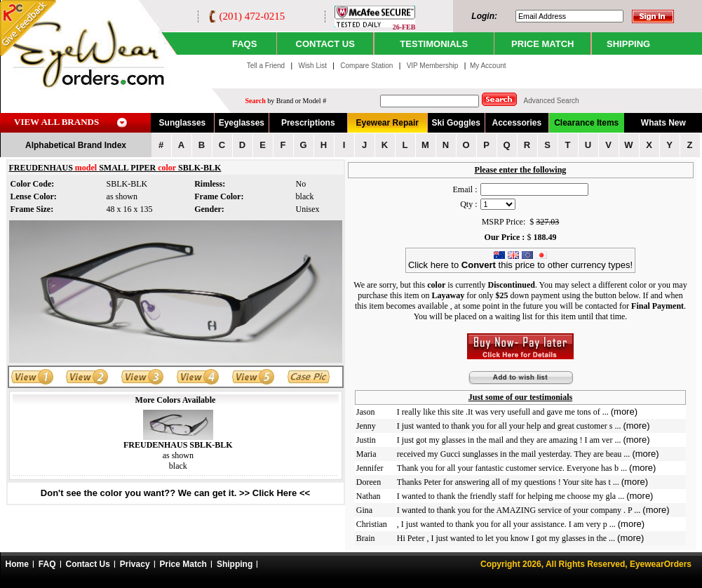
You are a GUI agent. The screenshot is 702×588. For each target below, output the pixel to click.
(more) (624, 412)
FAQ (47, 564)
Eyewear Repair (387, 123)
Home (17, 564)
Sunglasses (183, 123)
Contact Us (88, 564)
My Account (488, 66)
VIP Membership (433, 66)
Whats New (663, 123)
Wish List (313, 66)
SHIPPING (628, 44)
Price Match (183, 564)
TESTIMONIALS (434, 44)
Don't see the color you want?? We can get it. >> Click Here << (175, 493)
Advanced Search (552, 101)
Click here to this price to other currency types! (520, 261)
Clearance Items (586, 123)
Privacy (135, 564)
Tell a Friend (266, 66)
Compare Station (367, 66)
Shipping (235, 564)
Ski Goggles (456, 123)
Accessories (517, 123)
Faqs (244, 44)
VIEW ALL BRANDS (56, 122)
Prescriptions (308, 123)
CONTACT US (325, 44)
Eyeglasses (242, 123)
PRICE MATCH (542, 44)
